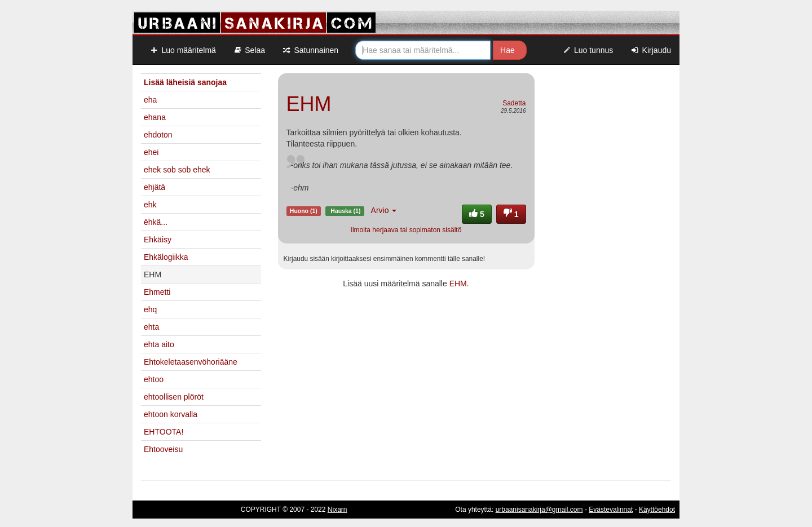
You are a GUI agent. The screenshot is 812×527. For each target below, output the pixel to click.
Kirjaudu (650, 50)
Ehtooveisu (163, 449)
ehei (151, 152)
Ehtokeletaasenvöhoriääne (191, 362)
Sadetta (514, 103)
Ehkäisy (158, 240)
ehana (155, 117)
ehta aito (159, 344)
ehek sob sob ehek (177, 170)
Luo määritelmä (183, 50)
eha (150, 100)
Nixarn (337, 510)
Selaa (249, 50)
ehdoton (158, 135)
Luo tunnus (588, 50)
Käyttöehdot (657, 510)
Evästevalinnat (611, 510)
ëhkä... (156, 222)
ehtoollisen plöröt (174, 397)
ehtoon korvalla (171, 414)
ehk (150, 205)
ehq (150, 309)
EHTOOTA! (164, 432)
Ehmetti (157, 292)
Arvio (384, 210)
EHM (458, 284)
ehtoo (154, 379)
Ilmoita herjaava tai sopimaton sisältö (406, 230)
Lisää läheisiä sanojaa (185, 82)
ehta (151, 327)
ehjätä (155, 187)
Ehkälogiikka (166, 257)
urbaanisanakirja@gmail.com (539, 510)
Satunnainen (310, 50)
